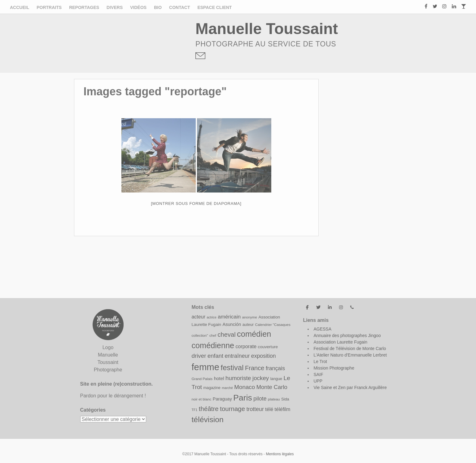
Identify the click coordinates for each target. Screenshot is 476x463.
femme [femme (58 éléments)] (205, 367)
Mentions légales (280, 454)
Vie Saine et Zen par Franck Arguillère (350, 387)
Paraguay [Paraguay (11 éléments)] (222, 399)
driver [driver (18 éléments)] (199, 356)
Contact (179, 7)
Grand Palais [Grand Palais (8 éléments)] (202, 379)
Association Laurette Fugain (340, 342)
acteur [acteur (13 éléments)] (198, 317)
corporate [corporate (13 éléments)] (246, 346)
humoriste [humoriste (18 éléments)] (238, 378)
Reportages (84, 7)
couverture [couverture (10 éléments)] (268, 347)
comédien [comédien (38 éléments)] (254, 334)
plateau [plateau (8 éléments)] (274, 399)
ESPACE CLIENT (214, 7)
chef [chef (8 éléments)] (213, 335)
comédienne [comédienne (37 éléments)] (213, 345)
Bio (158, 7)
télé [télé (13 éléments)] (269, 409)
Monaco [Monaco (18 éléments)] (245, 387)
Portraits (49, 7)
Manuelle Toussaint (267, 29)
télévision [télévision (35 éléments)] (207, 420)
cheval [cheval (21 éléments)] (227, 335)
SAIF (318, 374)
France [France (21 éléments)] (255, 368)
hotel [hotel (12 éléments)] (219, 378)
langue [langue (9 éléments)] (276, 379)
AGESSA (322, 329)
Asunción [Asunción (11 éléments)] (232, 324)
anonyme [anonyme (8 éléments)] (250, 317)
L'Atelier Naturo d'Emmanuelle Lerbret (350, 355)
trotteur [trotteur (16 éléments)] (255, 409)
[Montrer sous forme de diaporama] (196, 203)
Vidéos (138, 7)
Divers (115, 7)
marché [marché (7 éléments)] (227, 388)
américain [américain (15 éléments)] (229, 317)
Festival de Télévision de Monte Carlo (350, 348)
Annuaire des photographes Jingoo (347, 335)
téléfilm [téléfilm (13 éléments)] (283, 409)
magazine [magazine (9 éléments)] (212, 388)
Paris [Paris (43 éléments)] (242, 398)
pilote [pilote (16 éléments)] (260, 399)
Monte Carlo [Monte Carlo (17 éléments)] (272, 387)
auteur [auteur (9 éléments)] (248, 325)
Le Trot (320, 361)
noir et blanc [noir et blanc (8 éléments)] (201, 399)
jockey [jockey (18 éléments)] (261, 378)
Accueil (20, 7)
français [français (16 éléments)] (275, 368)
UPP (318, 381)
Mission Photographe (334, 368)
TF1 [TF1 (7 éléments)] (194, 410)
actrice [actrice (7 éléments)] (211, 317)
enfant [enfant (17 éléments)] (215, 356)
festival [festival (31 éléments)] (232, 368)
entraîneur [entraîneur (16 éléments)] (237, 356)
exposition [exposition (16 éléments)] (264, 356)
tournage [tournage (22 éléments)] (232, 409)
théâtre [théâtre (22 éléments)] (209, 409)
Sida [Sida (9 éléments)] (285, 399)
